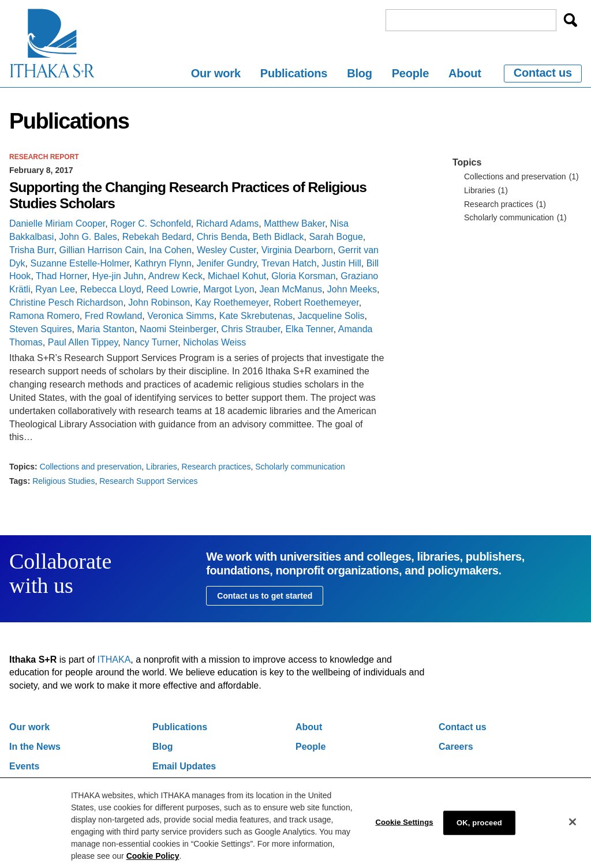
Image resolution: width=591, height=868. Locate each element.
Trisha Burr (32, 250)
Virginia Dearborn (297, 250)
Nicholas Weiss (214, 342)
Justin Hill (341, 263)
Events (24, 766)
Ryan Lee (55, 289)
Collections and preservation (91, 467)
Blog (360, 73)
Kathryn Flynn (163, 263)
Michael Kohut (237, 276)
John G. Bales (88, 237)
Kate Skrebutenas (256, 316)
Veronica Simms (181, 316)
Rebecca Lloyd (111, 289)
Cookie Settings (404, 831)
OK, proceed (479, 831)
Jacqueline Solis (331, 316)
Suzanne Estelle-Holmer (80, 263)
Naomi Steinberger (178, 329)
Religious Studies (63, 481)
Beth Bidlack (278, 237)
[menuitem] (216, 75)
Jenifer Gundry (227, 263)
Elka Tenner (309, 329)
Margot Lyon (229, 289)
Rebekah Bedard (157, 237)
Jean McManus (291, 289)
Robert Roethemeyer (316, 303)
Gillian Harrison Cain (102, 250)
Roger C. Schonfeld (151, 223)
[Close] (573, 831)
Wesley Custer (227, 250)
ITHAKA (114, 660)
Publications (294, 73)
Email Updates (184, 766)
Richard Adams (228, 223)
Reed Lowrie (172, 289)
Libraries (162, 467)
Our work (216, 73)
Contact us (543, 73)
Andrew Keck (175, 276)
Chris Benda (222, 237)
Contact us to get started (265, 596)
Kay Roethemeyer (232, 303)
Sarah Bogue (336, 237)
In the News (35, 747)
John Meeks (352, 289)
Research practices (216, 467)
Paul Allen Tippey (83, 342)
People (410, 73)
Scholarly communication (300, 467)
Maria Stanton (106, 329)
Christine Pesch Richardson (66, 303)
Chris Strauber (250, 329)
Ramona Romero (44, 316)
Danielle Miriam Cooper (57, 223)
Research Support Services (148, 481)
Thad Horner (61, 276)
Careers (456, 747)
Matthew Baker (294, 223)
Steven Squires (41, 329)
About (465, 73)
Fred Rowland (114, 316)
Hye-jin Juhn (118, 276)
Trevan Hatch (289, 263)
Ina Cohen (170, 250)
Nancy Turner (150, 342)
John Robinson (159, 303)
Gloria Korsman (303, 276)
